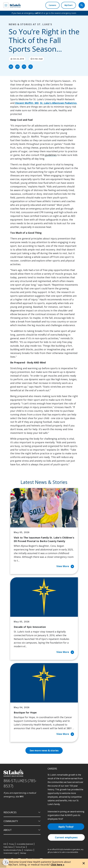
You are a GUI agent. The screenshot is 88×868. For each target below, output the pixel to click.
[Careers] (52, 5)
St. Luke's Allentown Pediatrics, (59, 103)
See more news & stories (44, 751)
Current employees (66, 838)
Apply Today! (66, 827)
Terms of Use (20, 847)
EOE (5, 844)
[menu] (6, 5)
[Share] (31, 67)
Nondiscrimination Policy (12, 850)
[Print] (11, 67)
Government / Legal (11, 853)
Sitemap (23, 853)
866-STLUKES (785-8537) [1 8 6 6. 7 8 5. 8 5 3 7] (20, 784)
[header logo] (15, 5)
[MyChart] (69, 5)
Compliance (28, 850)
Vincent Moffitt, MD (27, 103)
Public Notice (8, 847)
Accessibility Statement (25, 844)
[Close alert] (84, 863)
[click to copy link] (24, 67)
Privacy (11, 844)
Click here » (57, 865)
